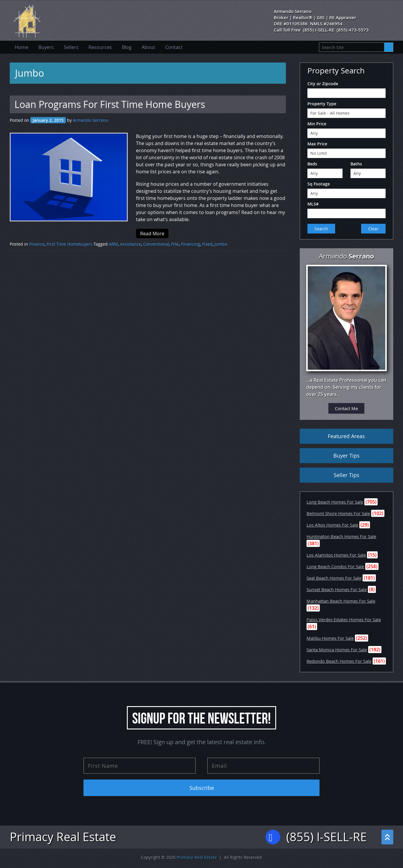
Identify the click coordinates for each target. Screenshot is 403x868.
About (148, 47)
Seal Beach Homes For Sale (334, 578)
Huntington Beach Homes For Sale (341, 536)
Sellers (71, 47)
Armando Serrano (90, 120)
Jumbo (221, 244)
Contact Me (346, 408)
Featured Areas (346, 436)
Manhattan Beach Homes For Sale (341, 601)
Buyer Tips (347, 456)
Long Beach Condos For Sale (335, 566)
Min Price (317, 124)
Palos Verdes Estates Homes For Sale (344, 619)
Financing (190, 244)
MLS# (313, 204)
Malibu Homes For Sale (330, 638)
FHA (175, 244)
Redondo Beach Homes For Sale (339, 661)
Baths (356, 164)
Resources (100, 47)
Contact (174, 47)
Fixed (207, 244)
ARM (113, 244)
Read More (152, 234)
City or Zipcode (323, 84)
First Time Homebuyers (69, 244)
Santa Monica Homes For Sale (337, 650)
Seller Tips (347, 475)
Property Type (322, 104)
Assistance (131, 244)
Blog (127, 47)
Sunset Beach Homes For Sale (337, 589)
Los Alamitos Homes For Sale (336, 555)
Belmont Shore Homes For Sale (338, 513)
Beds (312, 164)
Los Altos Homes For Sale (332, 525)
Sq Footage (319, 184)
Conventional (156, 244)
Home (22, 47)
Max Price (317, 144)
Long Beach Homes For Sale (335, 502)
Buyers (46, 47)
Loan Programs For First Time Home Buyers (110, 104)
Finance (37, 244)
